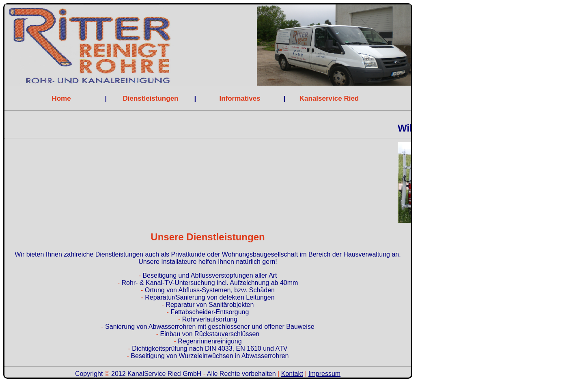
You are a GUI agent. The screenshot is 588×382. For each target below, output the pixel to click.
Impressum (324, 374)
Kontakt (292, 374)
